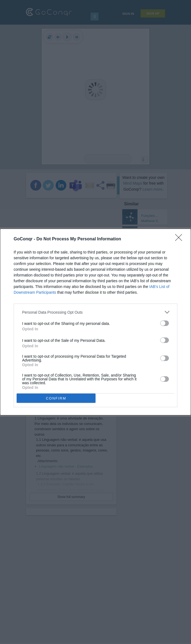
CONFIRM (56, 398)
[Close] (180, 239)
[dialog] (95, 322)
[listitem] (95, 312)
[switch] (165, 323)
